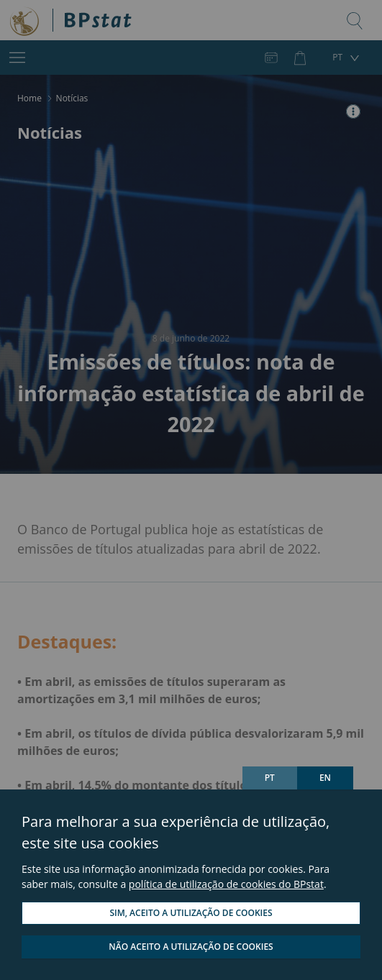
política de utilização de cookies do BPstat (226, 884)
